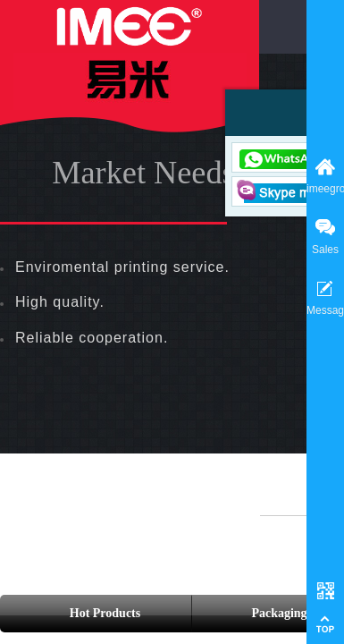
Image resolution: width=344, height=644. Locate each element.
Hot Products (105, 613)
